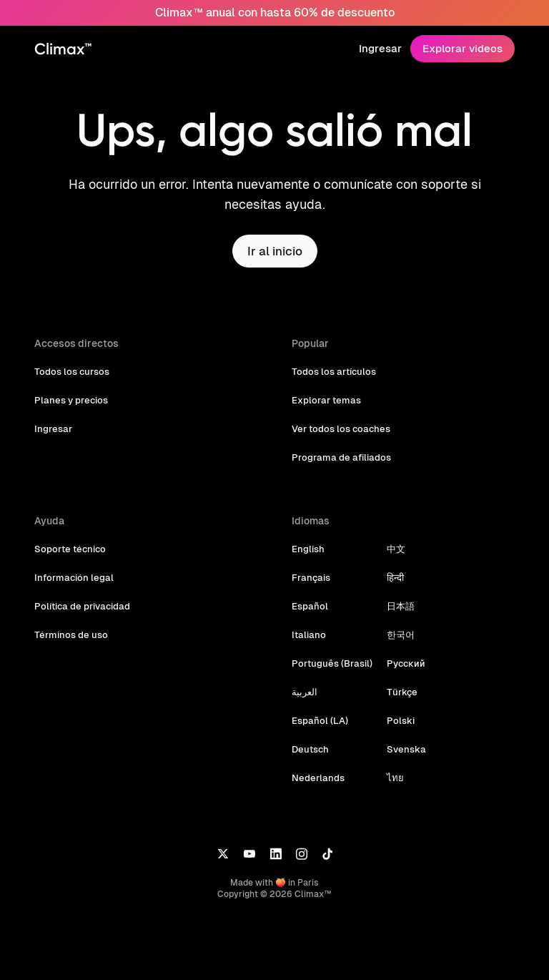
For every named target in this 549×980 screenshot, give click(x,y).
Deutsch (310, 749)
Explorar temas (325, 400)
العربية (305, 692)
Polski (396, 721)
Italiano (308, 635)
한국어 (397, 635)
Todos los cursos (70, 372)
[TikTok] (327, 853)
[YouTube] (249, 853)
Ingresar (383, 48)
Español (309, 606)
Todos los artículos (332, 372)
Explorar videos (464, 48)
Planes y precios (70, 400)
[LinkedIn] (276, 853)
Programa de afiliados (339, 457)
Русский (402, 663)
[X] (223, 853)
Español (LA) (319, 721)
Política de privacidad (81, 606)
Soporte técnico (69, 549)
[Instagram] (302, 853)
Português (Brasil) (330, 663)
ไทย (392, 778)
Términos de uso (70, 635)
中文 (392, 549)
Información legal (72, 578)
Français (310, 578)
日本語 (397, 606)
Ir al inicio (274, 251)
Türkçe (398, 692)
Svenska (402, 749)
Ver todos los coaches (340, 429)
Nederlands (317, 778)
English (308, 549)
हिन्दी (392, 578)
